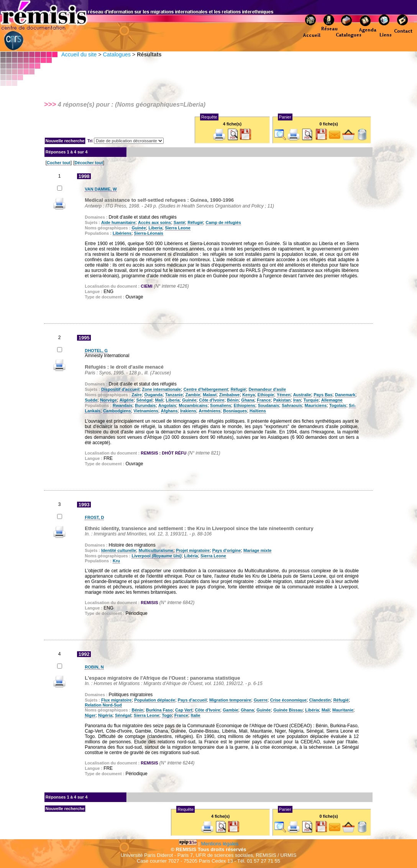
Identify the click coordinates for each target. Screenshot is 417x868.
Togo (167, 715)
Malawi (210, 395)
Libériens (122, 233)
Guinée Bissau (288, 710)
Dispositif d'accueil (120, 389)
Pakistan (282, 400)
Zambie (193, 395)
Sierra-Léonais (149, 233)
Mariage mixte (257, 550)
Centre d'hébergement (206, 389)
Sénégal (144, 400)
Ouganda (153, 395)
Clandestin (320, 700)
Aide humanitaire (118, 222)
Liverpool (156, 556)
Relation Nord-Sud (103, 705)
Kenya (249, 395)
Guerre (261, 700)
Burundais (145, 405)
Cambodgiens (117, 411)
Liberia (155, 228)
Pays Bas (323, 395)
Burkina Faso (159, 710)
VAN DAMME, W (101, 189)
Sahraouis (292, 405)
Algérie (127, 400)
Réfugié (195, 222)
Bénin (233, 400)
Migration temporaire (230, 700)
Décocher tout (89, 163)
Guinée (139, 228)
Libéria (191, 556)
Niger (90, 715)
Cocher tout (59, 163)
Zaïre (136, 395)
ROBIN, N (94, 667)
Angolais (167, 405)
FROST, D (94, 517)
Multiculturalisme (156, 550)
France (264, 400)
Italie (196, 715)
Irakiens (188, 411)
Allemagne (332, 400)
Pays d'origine (227, 550)
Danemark (345, 395)
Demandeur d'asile (267, 389)
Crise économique (288, 700)
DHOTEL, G (96, 351)
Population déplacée (155, 700)
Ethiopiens (245, 405)
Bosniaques (235, 411)
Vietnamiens (146, 411)
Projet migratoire (193, 550)
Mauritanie (343, 710)
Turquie (311, 400)
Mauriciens (316, 405)
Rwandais (122, 405)
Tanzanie (174, 395)
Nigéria (105, 715)
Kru (116, 561)
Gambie (230, 710)
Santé (179, 222)
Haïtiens (258, 411)
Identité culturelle (119, 550)
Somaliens (221, 405)
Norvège (108, 400)
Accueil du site (79, 54)
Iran (297, 400)
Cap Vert (184, 710)
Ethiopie (266, 395)
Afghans (169, 411)
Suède (91, 400)
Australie (302, 395)
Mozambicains (193, 405)
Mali (159, 400)
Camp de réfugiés (223, 222)
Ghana (248, 400)
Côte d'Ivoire (212, 400)
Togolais (338, 405)
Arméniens (210, 411)
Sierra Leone (178, 228)
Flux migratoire (116, 700)
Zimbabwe (230, 395)
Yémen (284, 395)
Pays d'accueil (192, 700)
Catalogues (117, 54)
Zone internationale (162, 389)
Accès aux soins (154, 222)
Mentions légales (220, 844)
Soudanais (269, 405)
